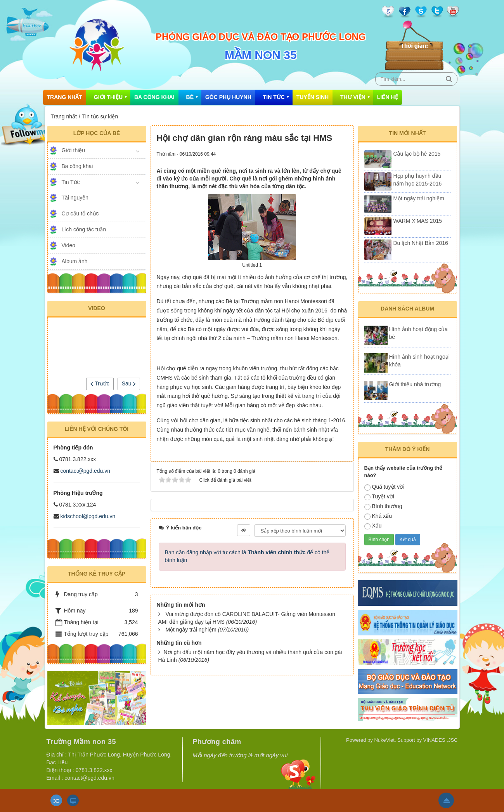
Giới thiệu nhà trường (415, 384)
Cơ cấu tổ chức (80, 213)
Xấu (373, 526)
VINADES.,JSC (441, 740)
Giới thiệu (108, 97)
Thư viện (353, 97)
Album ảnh (75, 261)
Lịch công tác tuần (84, 229)
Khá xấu (378, 516)
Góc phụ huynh (228, 97)
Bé (190, 97)
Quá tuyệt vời (384, 487)
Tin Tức (274, 97)
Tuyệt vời (379, 497)
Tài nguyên (75, 198)
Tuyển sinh (313, 97)
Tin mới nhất (408, 133)
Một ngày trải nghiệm (191, 630)
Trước (100, 383)
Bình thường (383, 507)
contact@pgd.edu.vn (85, 471)
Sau (129, 383)
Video (69, 245)
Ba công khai (154, 97)
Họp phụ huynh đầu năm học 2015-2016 (418, 180)
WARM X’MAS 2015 (418, 221)
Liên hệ (388, 97)
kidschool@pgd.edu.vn (88, 516)
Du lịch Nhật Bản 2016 (421, 243)
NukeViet (384, 740)
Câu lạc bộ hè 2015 (417, 154)
